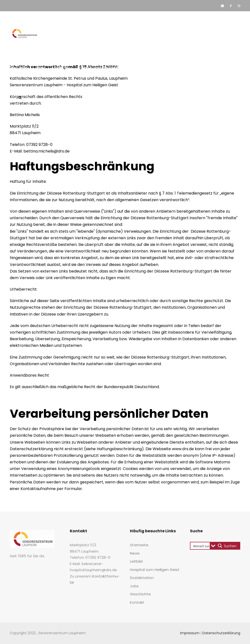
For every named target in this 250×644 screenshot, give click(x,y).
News (41, 67)
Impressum (190, 633)
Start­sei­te (19, 67)
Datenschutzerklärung (221, 633)
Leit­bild (61, 67)
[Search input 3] (208, 546)
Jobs (185, 67)
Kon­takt (21, 82)
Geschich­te (208, 67)
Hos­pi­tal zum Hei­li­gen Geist (102, 67)
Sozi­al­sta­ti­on (154, 67)
